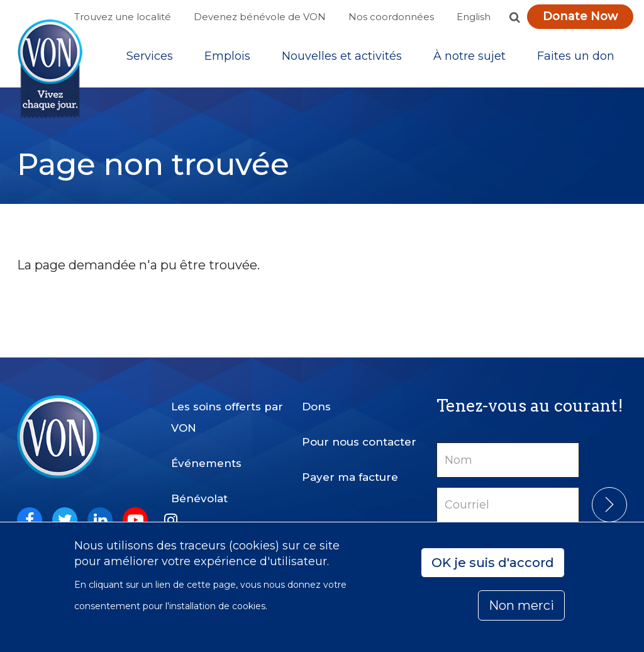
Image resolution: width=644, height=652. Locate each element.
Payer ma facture (350, 477)
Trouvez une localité (123, 17)
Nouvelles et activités (342, 56)
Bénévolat (199, 498)
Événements (206, 463)
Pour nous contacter (359, 442)
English (474, 17)
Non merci (521, 605)
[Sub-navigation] (150, 56)
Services (150, 56)
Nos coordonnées (391, 17)
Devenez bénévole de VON (260, 17)
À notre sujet (469, 56)
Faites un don (576, 56)
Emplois (227, 56)
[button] (514, 17)
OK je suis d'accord (493, 563)
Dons (316, 407)
